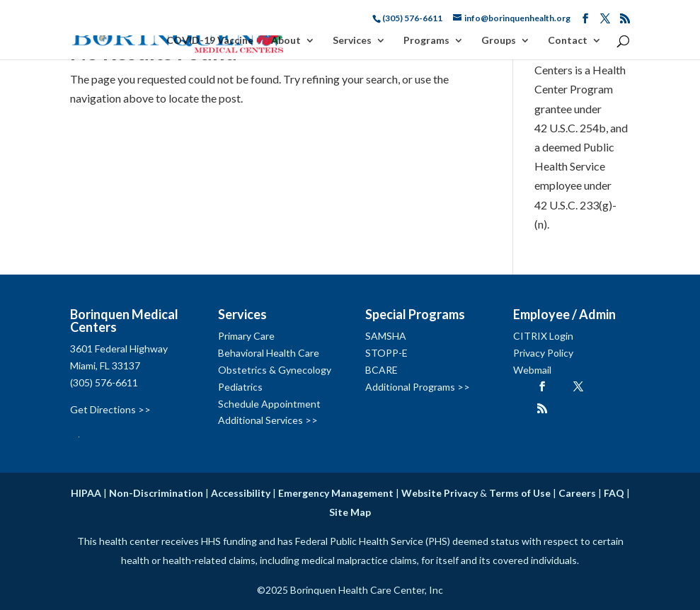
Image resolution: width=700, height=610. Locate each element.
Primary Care (246, 336)
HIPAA (86, 493)
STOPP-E (386, 353)
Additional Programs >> (418, 387)
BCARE (381, 370)
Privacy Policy (543, 353)
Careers (577, 493)
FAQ (614, 493)
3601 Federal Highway (119, 349)
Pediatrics (240, 387)
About (286, 41)
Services (352, 41)
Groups (499, 41)
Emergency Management (336, 493)
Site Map (350, 512)
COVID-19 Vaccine (210, 41)
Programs (426, 41)
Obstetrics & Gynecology (275, 370)
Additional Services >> (268, 420)
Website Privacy (440, 493)
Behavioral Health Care (269, 353)
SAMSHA (386, 336)
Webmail (532, 370)
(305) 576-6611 (104, 382)
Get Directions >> (110, 409)
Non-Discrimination (156, 493)
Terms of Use (520, 493)
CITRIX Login (543, 336)
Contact (568, 41)
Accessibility (241, 493)
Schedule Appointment (269, 404)
